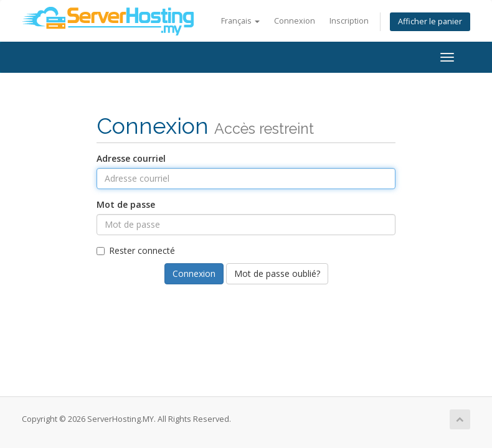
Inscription (349, 21)
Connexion (295, 21)
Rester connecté (136, 250)
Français (240, 21)
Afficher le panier (430, 21)
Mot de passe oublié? (277, 273)
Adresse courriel (131, 158)
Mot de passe (126, 204)
